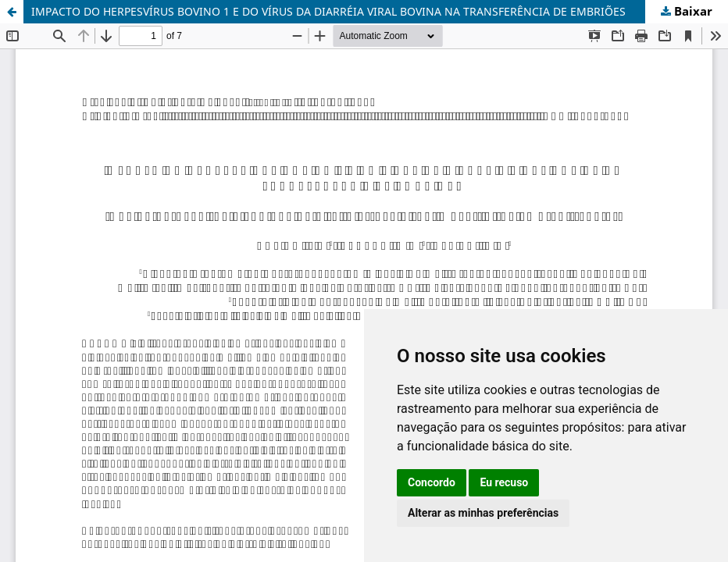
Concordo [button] (432, 482)
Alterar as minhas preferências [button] (483, 513)
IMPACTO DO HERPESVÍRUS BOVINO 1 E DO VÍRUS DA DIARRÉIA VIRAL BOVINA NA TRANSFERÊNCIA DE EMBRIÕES (328, 11)
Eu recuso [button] (504, 482)
